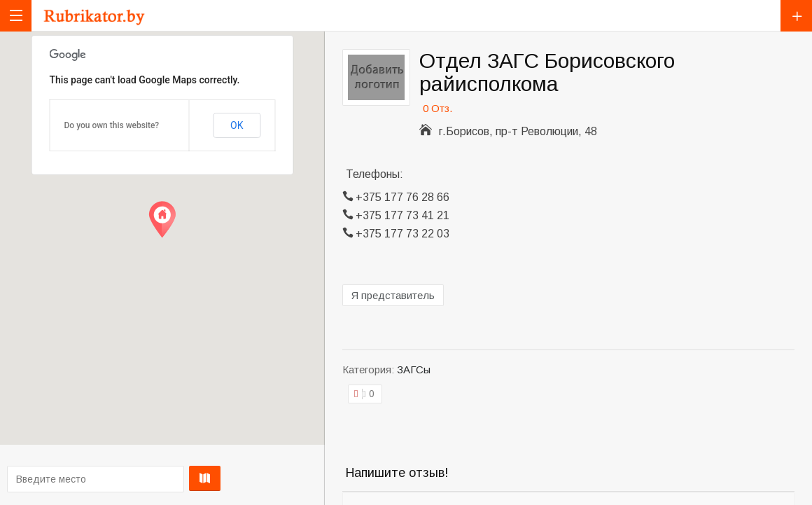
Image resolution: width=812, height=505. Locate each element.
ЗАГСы (414, 369)
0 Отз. (437, 108)
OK (237, 125)
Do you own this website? (112, 125)
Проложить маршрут (159, 478)
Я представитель (393, 295)
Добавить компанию (796, 16)
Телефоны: (374, 174)
